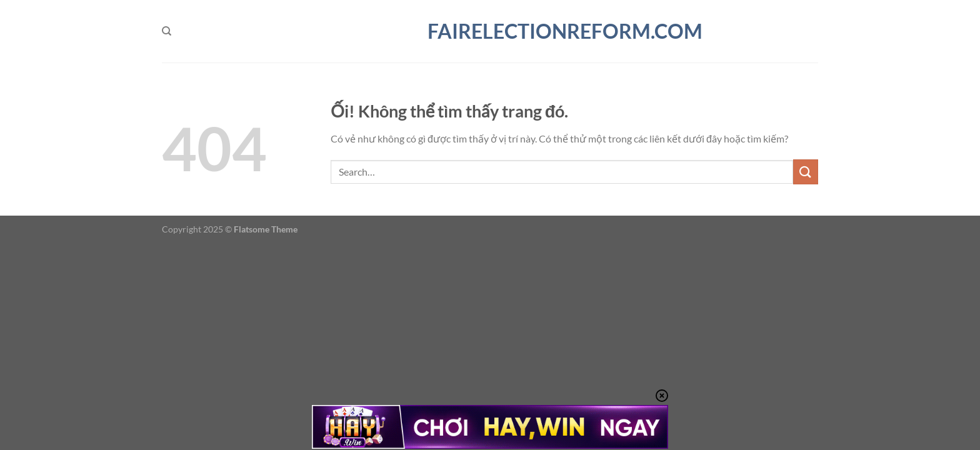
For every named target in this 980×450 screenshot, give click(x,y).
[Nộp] (806, 172)
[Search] (167, 31)
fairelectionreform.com (490, 31)
